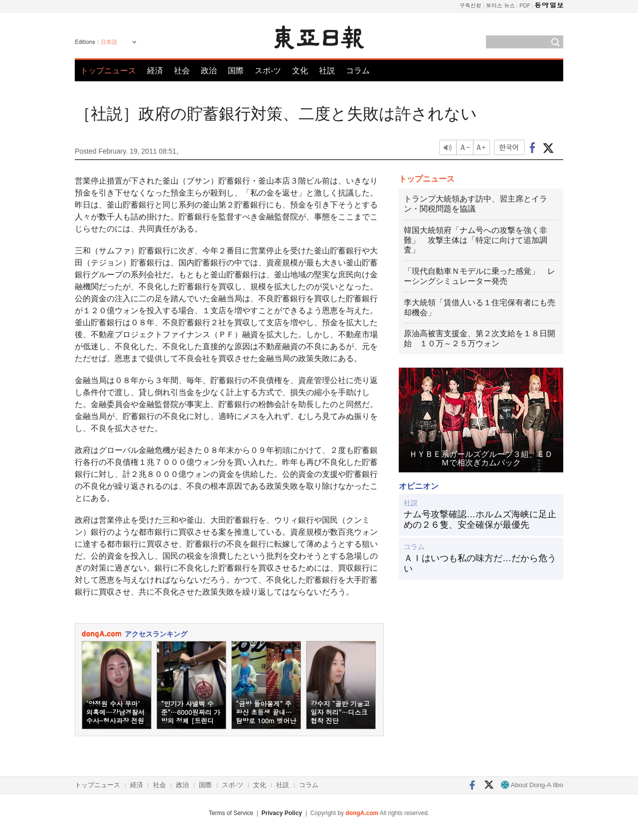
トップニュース (108, 71)
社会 (182, 71)
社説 (327, 71)
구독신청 (471, 5)
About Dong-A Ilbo (532, 785)
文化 (300, 71)
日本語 (109, 42)
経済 (155, 71)
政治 (209, 71)
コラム (358, 71)
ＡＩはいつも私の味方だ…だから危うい (480, 564)
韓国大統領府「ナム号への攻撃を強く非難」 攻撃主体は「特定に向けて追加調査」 (476, 240)
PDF (525, 5)
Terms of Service (231, 813)
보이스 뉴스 (501, 5)
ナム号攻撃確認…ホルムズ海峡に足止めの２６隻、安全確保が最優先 (480, 520)
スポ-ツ (268, 71)
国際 (236, 71)
